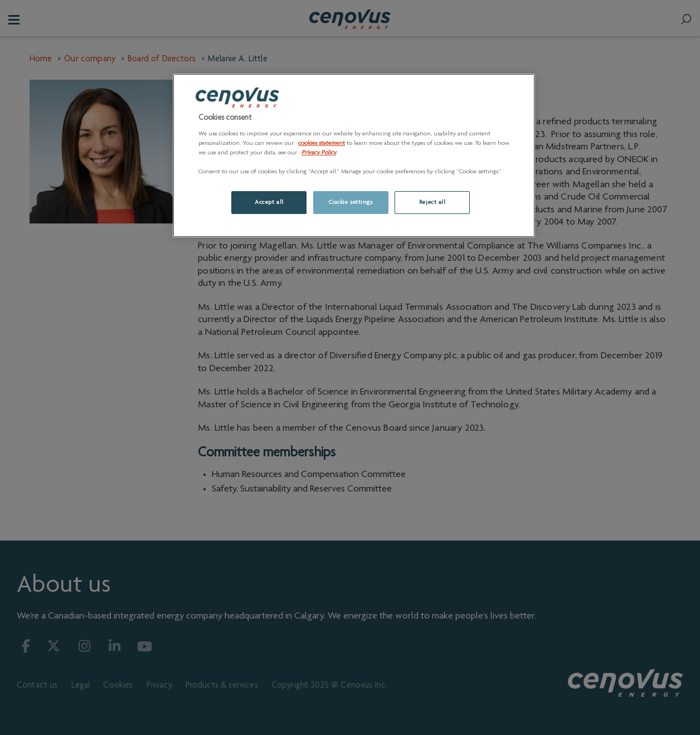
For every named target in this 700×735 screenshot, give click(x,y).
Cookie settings (351, 203)
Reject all (432, 203)
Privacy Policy (319, 153)
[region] (354, 156)
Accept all (269, 203)
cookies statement (322, 143)
